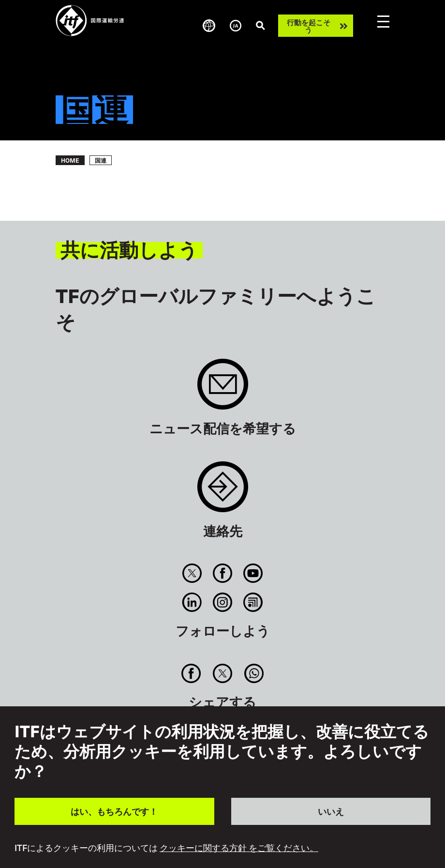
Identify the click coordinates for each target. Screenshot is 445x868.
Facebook (222, 573)
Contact (223, 492)
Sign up (223, 389)
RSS (253, 602)
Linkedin (192, 602)
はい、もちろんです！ (114, 811)
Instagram (222, 602)
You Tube (253, 573)
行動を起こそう (309, 26)
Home (70, 160)
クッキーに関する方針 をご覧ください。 (239, 848)
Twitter (192, 573)
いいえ (331, 811)
